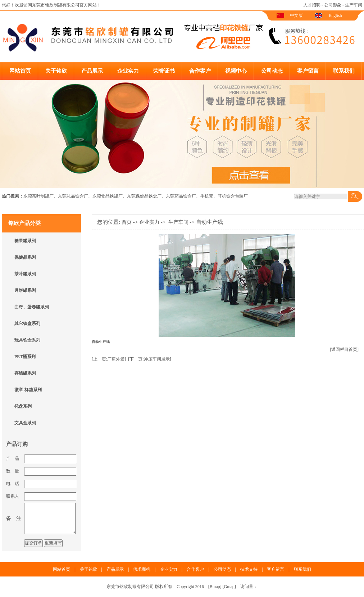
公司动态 (272, 71)
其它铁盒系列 (27, 324)
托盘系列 (23, 406)
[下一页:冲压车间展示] (149, 359)
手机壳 (207, 196)
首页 (127, 222)
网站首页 (20, 71)
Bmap (215, 587)
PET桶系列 (25, 357)
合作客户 (200, 71)
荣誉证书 (164, 71)
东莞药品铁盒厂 (181, 196)
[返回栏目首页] (344, 349)
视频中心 (236, 71)
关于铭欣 (56, 71)
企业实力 (128, 71)
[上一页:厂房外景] (109, 359)
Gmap (229, 587)
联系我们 (344, 71)
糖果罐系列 (25, 241)
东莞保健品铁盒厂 (144, 196)
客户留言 (308, 71)
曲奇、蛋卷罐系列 (32, 307)
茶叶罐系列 (25, 274)
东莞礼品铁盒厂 (73, 196)
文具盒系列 (25, 423)
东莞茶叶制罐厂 (38, 196)
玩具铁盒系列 (27, 340)
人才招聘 (312, 5)
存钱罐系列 (25, 373)
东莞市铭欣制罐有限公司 (56, 5)
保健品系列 (25, 257)
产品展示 (92, 71)
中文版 (296, 15)
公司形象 (333, 5)
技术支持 (249, 569)
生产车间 (354, 5)
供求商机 (142, 569)
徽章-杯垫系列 (28, 390)
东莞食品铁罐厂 (108, 196)
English (335, 15)
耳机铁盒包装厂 (233, 196)
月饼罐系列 (25, 290)
